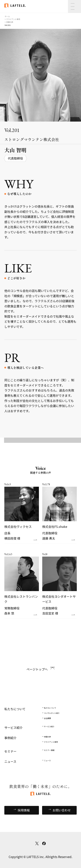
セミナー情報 (49, 750)
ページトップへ (37, 669)
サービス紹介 (49, 726)
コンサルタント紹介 (52, 713)
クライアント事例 (51, 742)
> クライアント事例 (12, 19)
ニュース (47, 760)
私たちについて (50, 708)
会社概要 (47, 718)
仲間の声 (47, 737)
